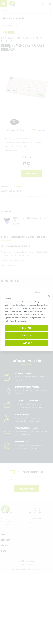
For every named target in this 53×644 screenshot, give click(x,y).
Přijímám (26, 328)
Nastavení (26, 336)
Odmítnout (26, 343)
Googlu (26, 311)
